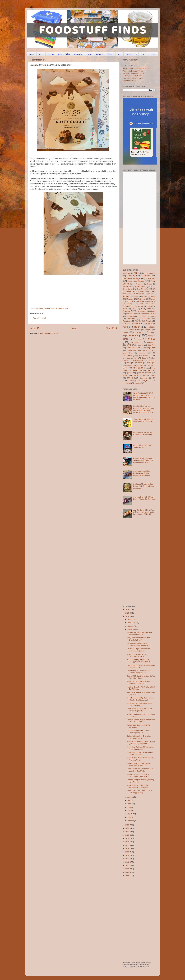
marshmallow (138, 360)
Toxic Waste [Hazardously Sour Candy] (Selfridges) (143, 420)
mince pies (151, 363)
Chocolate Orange (131, 278)
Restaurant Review (148, 314)
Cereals (100, 54)
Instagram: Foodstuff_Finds (133, 73)
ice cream (144, 355)
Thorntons (127, 321)
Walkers (135, 324)
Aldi (135, 273)
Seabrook (142, 316)
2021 (128, 832)
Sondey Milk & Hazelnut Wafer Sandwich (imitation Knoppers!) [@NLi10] (143, 460)
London (145, 297)
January (131, 821)
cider (150, 336)
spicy (153, 375)
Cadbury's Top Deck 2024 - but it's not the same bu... (140, 753)
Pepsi (125, 309)
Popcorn (127, 311)
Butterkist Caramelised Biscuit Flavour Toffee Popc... (139, 682)
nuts (67, 309)
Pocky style (146, 309)
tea (154, 378)
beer (137, 327)
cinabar (47, 309)
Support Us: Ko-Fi (130, 81)
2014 (128, 855)
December (132, 619)
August (130, 797)
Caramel (146, 276)
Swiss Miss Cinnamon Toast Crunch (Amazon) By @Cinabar (141, 743)
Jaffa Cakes (131, 291)
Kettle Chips (139, 294)
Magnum (130, 299)
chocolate (39, 309)
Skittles (153, 316)
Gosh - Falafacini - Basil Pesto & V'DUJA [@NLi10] (140, 792)
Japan (142, 291)
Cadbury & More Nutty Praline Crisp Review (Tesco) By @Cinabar (142, 473)
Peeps (150, 306)
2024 (128, 616)
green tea (127, 353)
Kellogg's (126, 294)
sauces (125, 375)
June (130, 804)
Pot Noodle (141, 311)
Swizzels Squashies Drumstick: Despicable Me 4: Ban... (139, 737)
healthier (142, 353)
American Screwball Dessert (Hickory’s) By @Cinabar (144, 433)
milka (128, 363)
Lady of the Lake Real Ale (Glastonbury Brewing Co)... (139, 644)
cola (139, 339)
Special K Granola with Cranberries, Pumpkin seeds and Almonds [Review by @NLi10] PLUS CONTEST (144, 409)
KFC (150, 291)
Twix (124, 324)
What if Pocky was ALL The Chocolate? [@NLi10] (138, 655)
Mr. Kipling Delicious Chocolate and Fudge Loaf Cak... (141, 748)
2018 (128, 842)
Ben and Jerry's (149, 273)
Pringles (152, 311)
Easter (141, 281)
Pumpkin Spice (132, 314)
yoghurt (138, 383)
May (129, 807)
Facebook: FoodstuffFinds (133, 71)
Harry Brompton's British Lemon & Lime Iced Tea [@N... (140, 770)
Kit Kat (126, 296)
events (141, 345)
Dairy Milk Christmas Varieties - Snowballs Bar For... (139, 639)
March (130, 814)
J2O (154, 289)
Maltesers (141, 299)
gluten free (147, 350)
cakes (125, 332)
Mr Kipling (127, 304)
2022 (128, 828)
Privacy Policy (64, 54)
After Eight (126, 273)
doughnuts (151, 342)
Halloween (141, 286)
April (129, 811)
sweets (130, 378)
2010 (128, 869)
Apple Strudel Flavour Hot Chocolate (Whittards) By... (141, 666)
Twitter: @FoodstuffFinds (132, 76)
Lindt (136, 297)
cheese (153, 332)
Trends (149, 321)
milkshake (139, 363)
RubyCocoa (131, 316)
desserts (135, 342)
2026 (128, 610)
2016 (128, 849)
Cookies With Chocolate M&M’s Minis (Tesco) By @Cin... (139, 764)
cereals (139, 332)
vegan (145, 380)
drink (129, 345)
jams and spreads (130, 358)
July (129, 800)
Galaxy (139, 284)
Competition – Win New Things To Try (142, 446)
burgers (148, 330)
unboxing (133, 381)
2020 (128, 835)
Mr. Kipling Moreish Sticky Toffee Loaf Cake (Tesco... (140, 704)
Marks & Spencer (57, 309)
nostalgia (150, 365)
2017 (128, 845)
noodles (140, 365)
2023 (128, 825)
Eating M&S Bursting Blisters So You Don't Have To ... (141, 677)
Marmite (152, 299)
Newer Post (36, 328)
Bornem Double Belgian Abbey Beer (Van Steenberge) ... (141, 721)
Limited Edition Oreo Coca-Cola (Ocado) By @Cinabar (139, 672)
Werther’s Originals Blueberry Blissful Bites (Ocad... (138, 650)
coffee (126, 339)
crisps (152, 339)
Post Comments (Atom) (49, 333)
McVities (141, 301)
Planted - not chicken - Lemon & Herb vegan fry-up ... (139, 732)
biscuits (152, 327)
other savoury (139, 368)
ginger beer (151, 348)
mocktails (130, 365)
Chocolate (78, 54)
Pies (134, 309)
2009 (128, 872)
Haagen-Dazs (127, 287)
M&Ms (153, 297)
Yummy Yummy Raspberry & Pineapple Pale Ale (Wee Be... (140, 661)
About (41, 54)
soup (145, 375)
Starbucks (146, 319)
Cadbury (131, 276)
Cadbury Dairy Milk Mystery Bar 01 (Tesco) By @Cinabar (144, 498)
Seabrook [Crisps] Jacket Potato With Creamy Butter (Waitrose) (144, 486)
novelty (125, 368)
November (132, 623)
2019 (128, 838)
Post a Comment (39, 318)
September (132, 629)
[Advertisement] (68, 290)
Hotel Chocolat (142, 289)
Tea (142, 54)
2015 (128, 852)
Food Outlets (131, 54)
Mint (150, 301)
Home (32, 54)
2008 (128, 876)
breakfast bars (135, 330)
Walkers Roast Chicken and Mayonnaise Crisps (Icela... (138, 786)
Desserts (151, 54)
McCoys (130, 301)
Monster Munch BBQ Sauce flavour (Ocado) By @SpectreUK (141, 699)
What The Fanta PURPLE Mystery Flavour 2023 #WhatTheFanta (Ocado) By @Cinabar (144, 396)
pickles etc (151, 370)
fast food (152, 345)
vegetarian (127, 383)
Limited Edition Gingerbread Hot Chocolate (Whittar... (139, 710)
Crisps (90, 54)
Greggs (149, 284)
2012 (128, 862)
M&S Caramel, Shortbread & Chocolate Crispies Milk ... (138, 775)
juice (144, 358)
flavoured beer (133, 348)
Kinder (151, 294)
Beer (119, 54)
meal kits (152, 360)
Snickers (131, 319)
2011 (128, 865)
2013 (128, 859)
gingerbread (132, 350)
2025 (128, 613)
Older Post (111, 328)
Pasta (140, 306)
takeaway (144, 378)
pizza (129, 373)
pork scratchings (144, 373)
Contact (51, 54)
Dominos (132, 281)
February (131, 817)
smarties (136, 375)
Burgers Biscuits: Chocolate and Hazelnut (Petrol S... (139, 633)
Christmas (151, 278)
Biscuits (110, 54)
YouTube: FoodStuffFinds (132, 78)
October (131, 626)
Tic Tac (138, 321)
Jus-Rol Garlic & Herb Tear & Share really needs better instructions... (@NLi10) (144, 512)
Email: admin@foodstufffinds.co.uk (136, 69)
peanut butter (137, 370)
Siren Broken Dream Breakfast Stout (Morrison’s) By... (141, 759)
